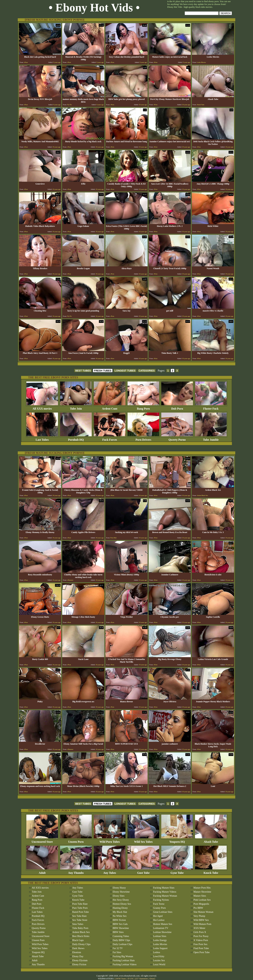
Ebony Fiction (79, 964)
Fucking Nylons (161, 900)
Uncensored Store (42, 841)
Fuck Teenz (159, 904)
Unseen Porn (76, 841)
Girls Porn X (200, 932)
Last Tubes (42, 438)
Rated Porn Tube (80, 912)
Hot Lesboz (159, 920)
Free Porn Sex (200, 944)
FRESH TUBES (103, 371)
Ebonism (77, 952)
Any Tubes (110, 872)
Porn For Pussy (201, 936)
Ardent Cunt (110, 407)
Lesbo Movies (160, 944)
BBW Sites (118, 932)
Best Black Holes (81, 936)
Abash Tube (211, 841)
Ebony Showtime (121, 892)
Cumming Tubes (121, 936)
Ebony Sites (119, 896)
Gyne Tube (177, 872)
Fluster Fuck (211, 407)
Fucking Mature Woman (165, 896)
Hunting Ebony (120, 908)
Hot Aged (158, 916)
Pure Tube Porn (80, 908)
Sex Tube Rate (79, 916)
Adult (42, 872)
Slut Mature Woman (203, 912)
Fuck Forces (110, 438)
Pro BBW (198, 908)
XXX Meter (199, 928)
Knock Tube (211, 872)
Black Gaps (78, 940)
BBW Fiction (119, 920)
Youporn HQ (177, 841)
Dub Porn (177, 407)
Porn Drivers (143, 438)
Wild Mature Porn (202, 924)
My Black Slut (120, 912)
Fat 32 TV (118, 948)
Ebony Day (78, 956)
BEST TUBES (83, 371)
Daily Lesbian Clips (122, 944)
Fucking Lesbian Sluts (124, 960)
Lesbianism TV (161, 928)
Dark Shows (78, 948)
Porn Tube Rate (80, 904)
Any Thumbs (76, 872)
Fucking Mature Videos (165, 892)
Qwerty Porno (177, 438)
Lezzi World (159, 964)
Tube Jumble (211, 438)
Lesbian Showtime (162, 932)
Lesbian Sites (160, 936)
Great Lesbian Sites (163, 912)
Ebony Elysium (80, 960)
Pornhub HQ (76, 438)
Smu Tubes (78, 924)
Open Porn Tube (202, 952)
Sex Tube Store (80, 920)
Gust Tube (143, 872)
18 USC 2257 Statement (137, 979)
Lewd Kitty (159, 956)
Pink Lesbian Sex (202, 900)
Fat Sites (117, 952)
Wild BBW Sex (201, 920)
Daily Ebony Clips (81, 944)
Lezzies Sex (159, 960)
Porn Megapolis (201, 904)
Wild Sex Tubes (143, 841)
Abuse (152, 979)
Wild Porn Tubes (110, 841)
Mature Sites (200, 896)
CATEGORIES (147, 371)
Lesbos (157, 952)
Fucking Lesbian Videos (125, 964)
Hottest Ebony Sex (122, 904)
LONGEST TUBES (125, 371)
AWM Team (121, 979)
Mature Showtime (202, 892)
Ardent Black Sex (81, 932)
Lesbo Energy (160, 940)
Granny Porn (159, 908)
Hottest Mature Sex (163, 924)
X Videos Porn (201, 940)
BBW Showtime (121, 928)
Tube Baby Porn (80, 928)
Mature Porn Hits (202, 888)
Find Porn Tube (201, 948)
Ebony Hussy (119, 888)
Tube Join (76, 407)
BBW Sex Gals (120, 924)
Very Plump (199, 916)
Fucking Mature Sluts (164, 888)
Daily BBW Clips (121, 940)
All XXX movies (42, 407)
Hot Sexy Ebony (121, 900)
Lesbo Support (160, 948)
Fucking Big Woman (123, 956)
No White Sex (120, 916)
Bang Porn (143, 407)
